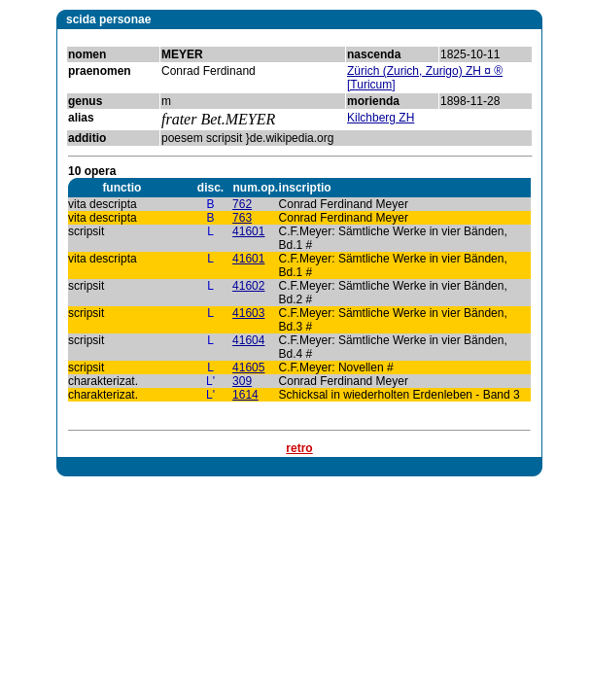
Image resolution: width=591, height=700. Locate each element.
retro (299, 448)
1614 (245, 395)
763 (242, 218)
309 (242, 381)
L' (210, 381)
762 (242, 204)
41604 (248, 340)
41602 (248, 286)
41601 (248, 231)
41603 (248, 313)
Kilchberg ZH (381, 118)
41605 (248, 367)
